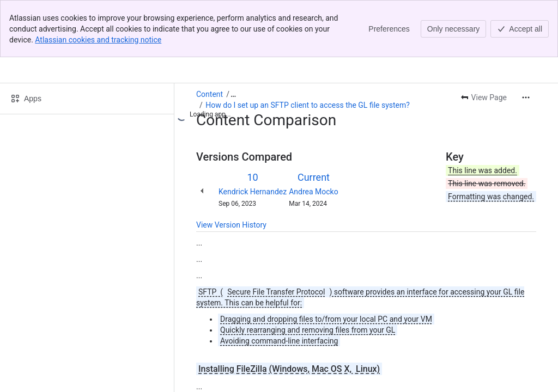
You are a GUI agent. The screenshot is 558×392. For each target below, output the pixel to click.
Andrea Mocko (314, 134)
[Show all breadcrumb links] (233, 37)
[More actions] (526, 40)
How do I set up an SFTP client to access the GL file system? (308, 48)
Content (210, 37)
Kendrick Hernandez (253, 134)
